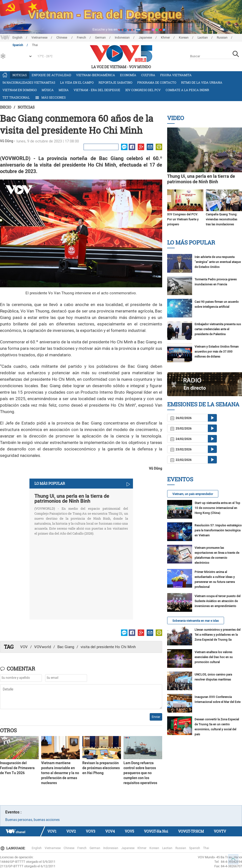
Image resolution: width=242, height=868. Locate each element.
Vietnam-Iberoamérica (96, 75)
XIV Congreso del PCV (143, 90)
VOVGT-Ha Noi (156, 831)
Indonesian (122, 38)
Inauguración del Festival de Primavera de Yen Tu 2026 (17, 768)
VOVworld (43, 647)
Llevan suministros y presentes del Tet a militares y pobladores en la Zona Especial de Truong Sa (218, 635)
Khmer (165, 38)
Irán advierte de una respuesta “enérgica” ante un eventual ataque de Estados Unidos (218, 262)
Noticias (20, 75)
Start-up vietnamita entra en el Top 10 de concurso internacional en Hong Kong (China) (217, 508)
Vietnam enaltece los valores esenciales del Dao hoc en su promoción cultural (214, 657)
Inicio (6, 107)
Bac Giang (66, 647)
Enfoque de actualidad (51, 75)
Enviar (156, 717)
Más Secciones (50, 98)
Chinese (62, 38)
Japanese (145, 38)
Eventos (180, 479)
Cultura (148, 75)
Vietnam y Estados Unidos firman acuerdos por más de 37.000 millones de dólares (217, 352)
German (100, 38)
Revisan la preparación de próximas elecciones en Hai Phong (101, 768)
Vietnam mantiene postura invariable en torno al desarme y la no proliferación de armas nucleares (60, 773)
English (17, 38)
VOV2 (71, 831)
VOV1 (52, 831)
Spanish (195, 848)
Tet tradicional (16, 97)
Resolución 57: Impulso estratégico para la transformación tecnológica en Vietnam (218, 530)
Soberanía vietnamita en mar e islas (196, 621)
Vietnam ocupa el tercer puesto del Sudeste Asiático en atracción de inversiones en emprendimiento (218, 601)
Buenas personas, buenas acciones (32, 820)
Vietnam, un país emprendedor (193, 494)
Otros (8, 730)
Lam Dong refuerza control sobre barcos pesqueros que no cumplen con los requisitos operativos (140, 773)
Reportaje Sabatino (115, 82)
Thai (206, 848)
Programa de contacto (157, 82)
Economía (128, 75)
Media (64, 90)
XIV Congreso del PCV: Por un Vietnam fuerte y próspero (183, 219)
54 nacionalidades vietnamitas (29, 82)
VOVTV (220, 831)
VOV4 (110, 831)
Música (48, 90)
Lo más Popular (191, 242)
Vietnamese (39, 38)
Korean (184, 38)
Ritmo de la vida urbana (202, 82)
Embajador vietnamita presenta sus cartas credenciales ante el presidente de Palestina (218, 329)
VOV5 (129, 831)
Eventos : (13, 812)
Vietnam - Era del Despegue (97, 90)
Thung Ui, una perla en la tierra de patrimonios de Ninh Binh (72, 498)
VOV (24, 647)
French (81, 38)
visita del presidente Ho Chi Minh (108, 647)
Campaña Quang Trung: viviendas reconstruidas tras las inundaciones (222, 219)
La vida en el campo (77, 82)
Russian (222, 38)
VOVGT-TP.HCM (191, 831)
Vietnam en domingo (20, 90)
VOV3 (91, 831)
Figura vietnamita (176, 75)
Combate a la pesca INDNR (187, 90)
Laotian (203, 38)
